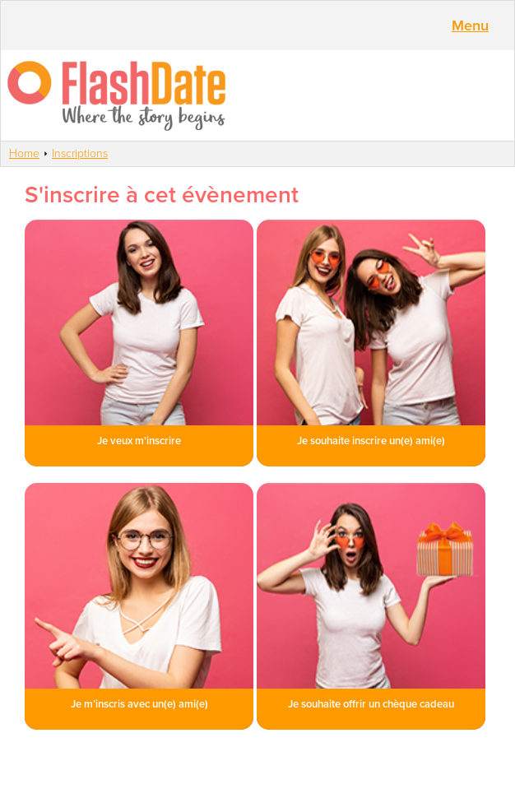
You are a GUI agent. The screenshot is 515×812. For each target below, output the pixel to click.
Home (24, 153)
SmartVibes (257, 95)
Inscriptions (80, 153)
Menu (470, 26)
